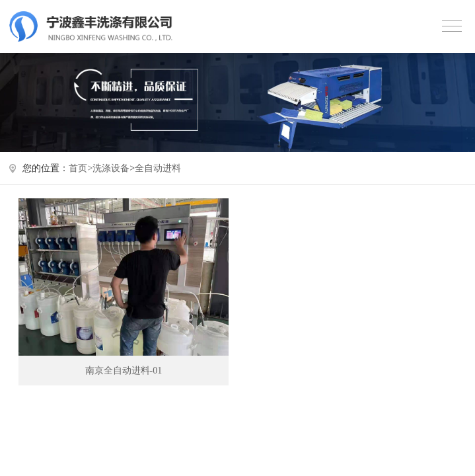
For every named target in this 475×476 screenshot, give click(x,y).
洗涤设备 (111, 168)
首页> (81, 168)
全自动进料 (158, 168)
